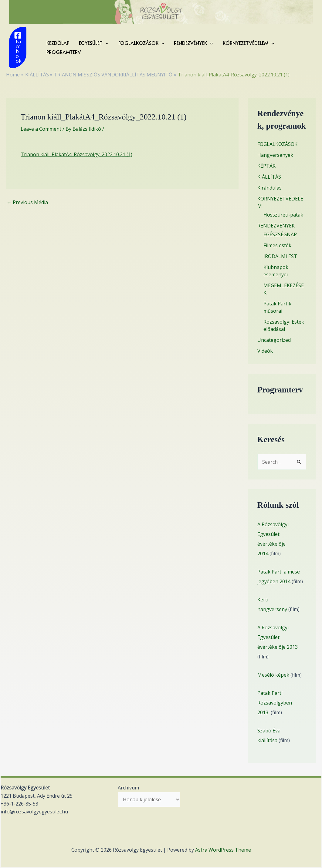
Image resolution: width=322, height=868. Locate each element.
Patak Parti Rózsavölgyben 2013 (275, 703)
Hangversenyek (275, 155)
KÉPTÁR (266, 166)
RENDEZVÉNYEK (193, 43)
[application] (106, 43)
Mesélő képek (273, 675)
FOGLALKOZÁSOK (141, 43)
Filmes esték (277, 245)
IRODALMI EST (280, 256)
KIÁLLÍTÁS (269, 177)
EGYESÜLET (94, 43)
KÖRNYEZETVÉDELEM (249, 43)
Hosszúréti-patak (283, 215)
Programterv (64, 52)
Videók (265, 351)
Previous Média (27, 202)
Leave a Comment (41, 129)
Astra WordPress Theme (223, 850)
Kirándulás (269, 188)
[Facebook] (18, 47)
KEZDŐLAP (58, 43)
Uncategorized (274, 340)
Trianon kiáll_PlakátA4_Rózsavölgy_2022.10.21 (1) (76, 154)
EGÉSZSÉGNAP (280, 234)
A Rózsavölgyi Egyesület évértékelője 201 (276, 637)
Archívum (128, 788)
